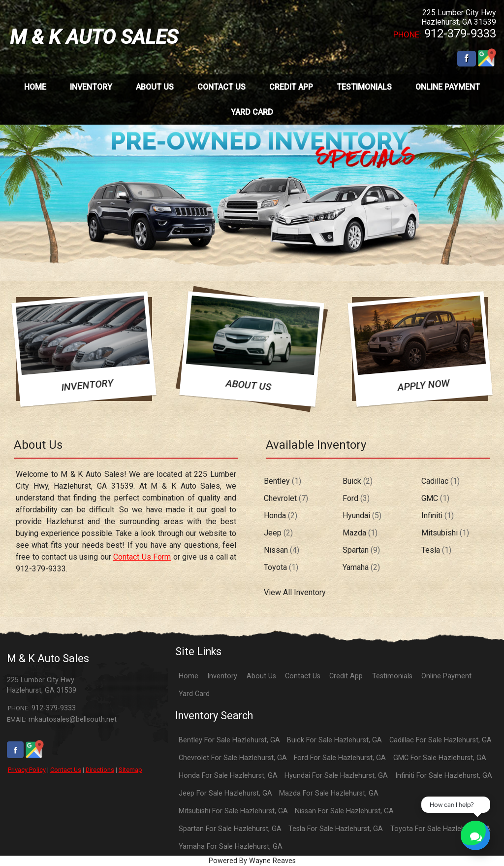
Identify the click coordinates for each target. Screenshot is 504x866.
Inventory (222, 676)
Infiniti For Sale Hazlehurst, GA (444, 776)
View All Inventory (295, 592)
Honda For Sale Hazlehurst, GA (228, 776)
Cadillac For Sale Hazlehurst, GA (441, 740)
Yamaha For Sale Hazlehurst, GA (231, 847)
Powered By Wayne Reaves (252, 861)
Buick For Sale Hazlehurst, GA (334, 740)
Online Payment (446, 676)
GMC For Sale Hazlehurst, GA (440, 758)
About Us (261, 676)
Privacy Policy (27, 770)
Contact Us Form (142, 557)
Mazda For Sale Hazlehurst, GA (329, 793)
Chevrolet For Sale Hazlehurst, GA (233, 758)
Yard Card (194, 694)
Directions (100, 770)
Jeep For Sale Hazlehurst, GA (225, 793)
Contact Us (66, 770)
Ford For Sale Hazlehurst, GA (340, 758)
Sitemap (130, 770)
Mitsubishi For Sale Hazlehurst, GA (233, 811)
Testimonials (392, 676)
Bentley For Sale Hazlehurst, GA (229, 740)
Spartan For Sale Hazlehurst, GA (230, 829)
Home (189, 676)
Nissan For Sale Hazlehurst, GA (344, 811)
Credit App (346, 676)
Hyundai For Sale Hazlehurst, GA (336, 776)
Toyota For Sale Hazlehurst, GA (441, 829)
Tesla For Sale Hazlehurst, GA (336, 829)
